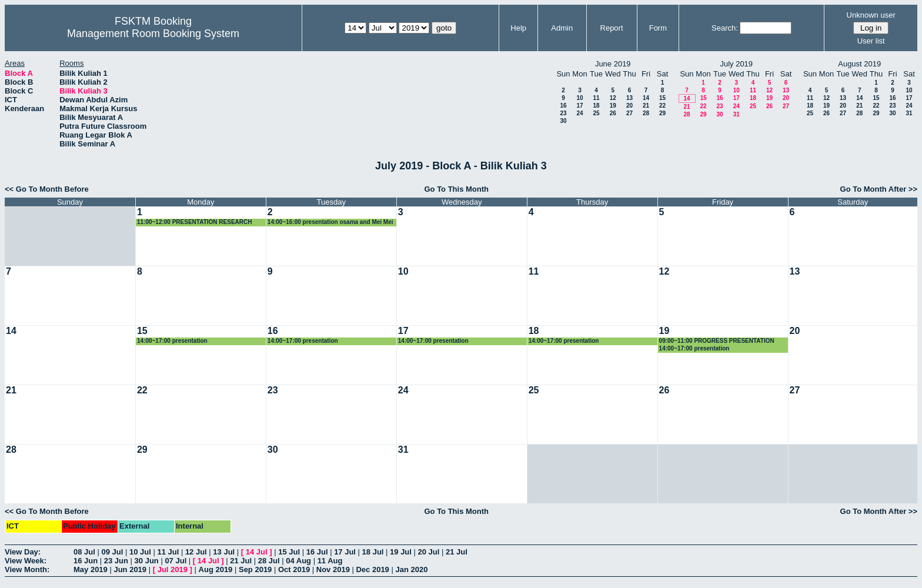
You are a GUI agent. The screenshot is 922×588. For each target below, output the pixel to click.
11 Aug (330, 561)
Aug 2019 (216, 569)
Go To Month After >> (879, 189)
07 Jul (176, 561)
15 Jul (289, 552)
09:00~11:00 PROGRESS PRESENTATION (717, 341)
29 (662, 113)
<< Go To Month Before (47, 189)
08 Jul (84, 552)
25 (596, 113)
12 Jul (196, 552)
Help (518, 28)
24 (579, 113)
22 (662, 106)
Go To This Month (456, 189)
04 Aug (298, 561)
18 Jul (373, 552)
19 (613, 106)
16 (563, 106)
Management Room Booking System (153, 34)
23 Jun (116, 561)
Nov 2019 (333, 569)
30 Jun (147, 561)
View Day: (23, 552)
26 (613, 113)
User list (871, 41)
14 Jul (257, 552)
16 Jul (317, 552)
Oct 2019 (294, 569)
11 (596, 98)
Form (658, 28)
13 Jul (224, 552)
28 (646, 113)
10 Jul (140, 552)
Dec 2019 (372, 569)
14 (646, 98)
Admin (562, 28)
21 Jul (457, 552)
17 (579, 106)
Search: (725, 28)
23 (563, 113)
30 (563, 121)
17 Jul (345, 552)
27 (629, 113)
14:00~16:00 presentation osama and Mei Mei (330, 222)
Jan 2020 (411, 569)
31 (736, 114)
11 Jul (168, 552)
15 (662, 98)
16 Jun (86, 561)
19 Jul (401, 552)
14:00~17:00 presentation (172, 341)
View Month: (27, 569)
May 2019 (91, 569)
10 (579, 98)
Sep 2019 (255, 569)
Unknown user (871, 15)
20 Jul (429, 552)
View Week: (26, 561)
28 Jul (269, 561)
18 (596, 106)
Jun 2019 (130, 569)
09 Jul (112, 552)
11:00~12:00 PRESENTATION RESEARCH (195, 222)
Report (612, 28)
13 (629, 98)
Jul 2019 (173, 569)
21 (646, 106)
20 (629, 106)
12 (613, 98)
